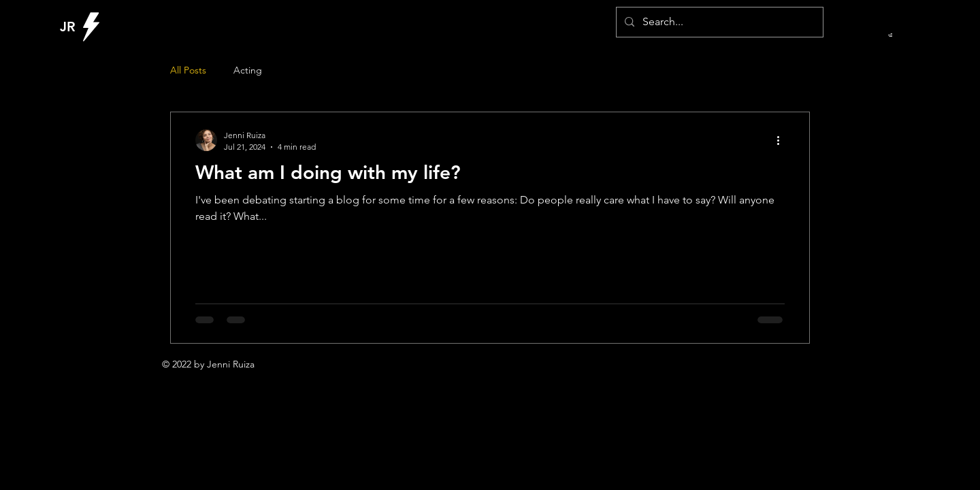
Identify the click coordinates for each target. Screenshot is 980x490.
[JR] (70, 27)
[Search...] (718, 22)
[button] (890, 35)
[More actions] (783, 140)
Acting (248, 70)
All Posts (188, 70)
